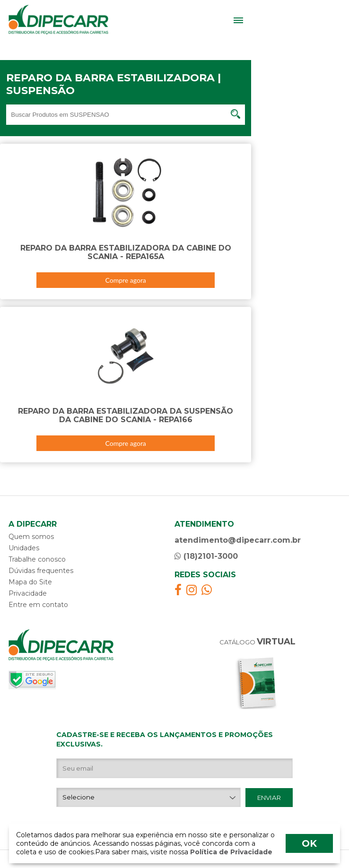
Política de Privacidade (230, 852)
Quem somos (31, 537)
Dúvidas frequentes (41, 571)
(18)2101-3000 (206, 556)
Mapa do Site (30, 582)
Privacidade (28, 593)
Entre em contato (38, 605)
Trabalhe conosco (37, 559)
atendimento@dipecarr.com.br (238, 540)
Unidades (24, 548)
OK (309, 843)
